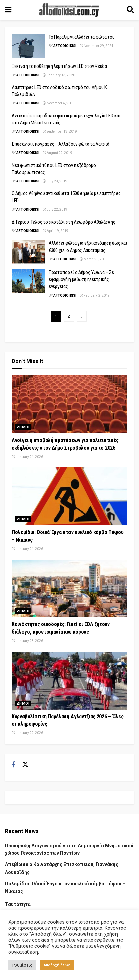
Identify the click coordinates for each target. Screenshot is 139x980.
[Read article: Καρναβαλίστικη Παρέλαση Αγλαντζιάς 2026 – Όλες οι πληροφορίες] (69, 681)
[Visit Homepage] (69, 10)
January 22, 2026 (27, 733)
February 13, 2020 (59, 75)
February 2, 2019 (95, 295)
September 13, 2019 (60, 131)
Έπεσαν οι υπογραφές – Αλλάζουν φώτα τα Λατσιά (61, 144)
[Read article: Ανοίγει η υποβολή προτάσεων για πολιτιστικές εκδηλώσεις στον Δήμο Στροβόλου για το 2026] (69, 404)
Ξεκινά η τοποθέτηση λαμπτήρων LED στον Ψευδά (59, 66)
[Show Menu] (8, 10)
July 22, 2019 (55, 209)
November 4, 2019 (59, 103)
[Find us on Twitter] (25, 765)
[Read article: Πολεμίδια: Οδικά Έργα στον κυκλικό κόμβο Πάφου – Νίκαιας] (69, 496)
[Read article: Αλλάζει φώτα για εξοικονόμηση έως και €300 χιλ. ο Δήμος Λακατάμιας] (29, 252)
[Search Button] (130, 10)
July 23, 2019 (55, 181)
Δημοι (23, 427)
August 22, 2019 (57, 153)
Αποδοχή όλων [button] (57, 965)
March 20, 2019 (94, 259)
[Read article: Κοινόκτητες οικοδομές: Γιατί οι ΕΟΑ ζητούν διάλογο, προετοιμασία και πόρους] (69, 588)
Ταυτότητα (18, 904)
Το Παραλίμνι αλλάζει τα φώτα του (82, 37)
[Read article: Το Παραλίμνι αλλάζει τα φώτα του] (29, 46)
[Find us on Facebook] (14, 765)
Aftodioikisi (65, 46)
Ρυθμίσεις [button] (22, 965)
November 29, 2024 (97, 46)
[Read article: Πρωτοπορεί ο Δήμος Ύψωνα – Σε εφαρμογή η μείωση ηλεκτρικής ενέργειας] (29, 281)
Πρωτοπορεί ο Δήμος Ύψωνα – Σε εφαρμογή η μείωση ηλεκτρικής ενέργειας (81, 279)
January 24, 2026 (27, 457)
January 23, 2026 (27, 641)
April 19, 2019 (56, 231)
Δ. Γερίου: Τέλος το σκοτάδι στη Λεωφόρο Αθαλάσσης (63, 222)
